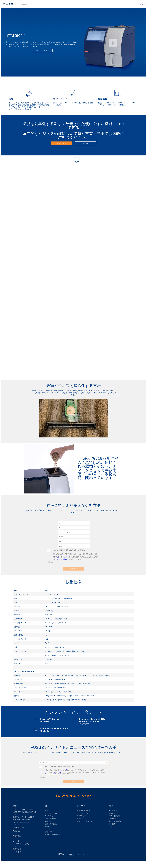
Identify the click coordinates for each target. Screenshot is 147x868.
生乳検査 (48, 827)
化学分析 (48, 821)
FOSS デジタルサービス (54, 813)
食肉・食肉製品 (51, 824)
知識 (111, 806)
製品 (47, 806)
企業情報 (17, 836)
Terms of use (83, 855)
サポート (81, 806)
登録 (73, 782)
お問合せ (86, 143)
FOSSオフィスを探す (21, 844)
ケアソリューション (85, 811)
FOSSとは (17, 852)
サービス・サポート (53, 835)
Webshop (16, 831)
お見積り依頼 (61, 143)
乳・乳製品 (49, 816)
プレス (15, 847)
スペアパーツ (82, 816)
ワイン (47, 829)
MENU (142, 4)
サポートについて (84, 813)
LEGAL (61, 854)
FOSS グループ (79, 553)
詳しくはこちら (42, 51)
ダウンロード (74, 569)
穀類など (48, 832)
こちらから (56, 558)
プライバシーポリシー (62, 559)
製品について (82, 819)
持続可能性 (17, 849)
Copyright (72, 855)
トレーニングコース (85, 821)
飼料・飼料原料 (51, 819)
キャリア (16, 841)
